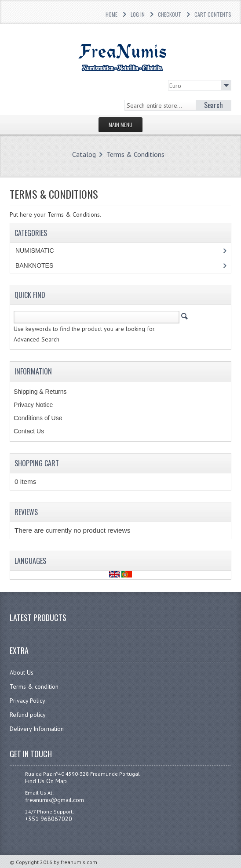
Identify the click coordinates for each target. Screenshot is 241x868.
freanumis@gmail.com (55, 800)
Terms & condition (34, 686)
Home (111, 14)
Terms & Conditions (135, 154)
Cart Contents (213, 14)
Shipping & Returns (40, 392)
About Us (22, 672)
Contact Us (29, 431)
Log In (138, 14)
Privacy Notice (33, 405)
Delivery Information (37, 729)
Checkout (170, 14)
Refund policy (28, 715)
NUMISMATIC (35, 251)
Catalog (84, 154)
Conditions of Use (38, 418)
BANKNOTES (34, 265)
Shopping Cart (37, 463)
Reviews (26, 512)
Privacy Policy (27, 701)
